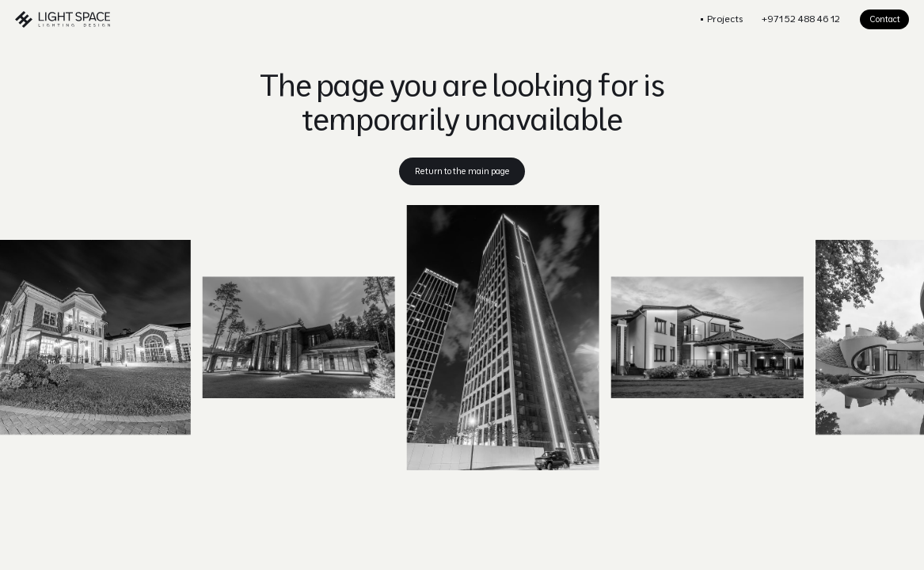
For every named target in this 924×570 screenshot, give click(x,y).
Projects (725, 19)
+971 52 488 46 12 (801, 19)
